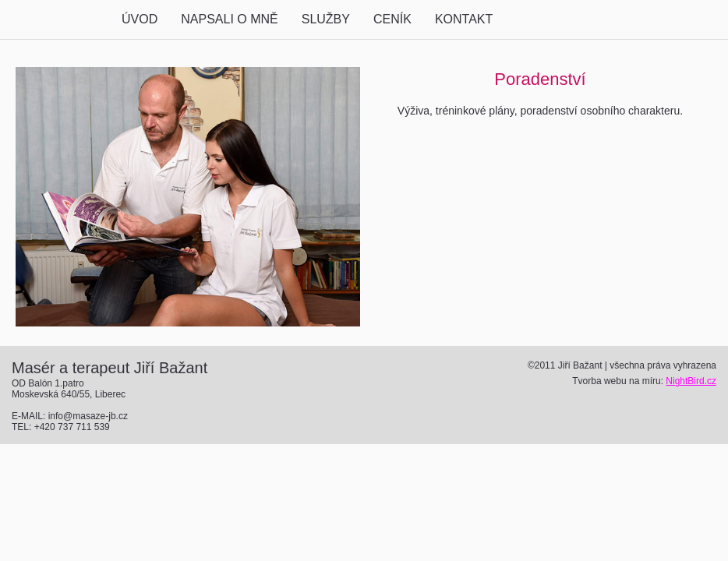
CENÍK (392, 19)
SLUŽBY (326, 19)
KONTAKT (464, 19)
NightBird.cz (691, 381)
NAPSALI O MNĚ (229, 19)
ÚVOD (140, 19)
